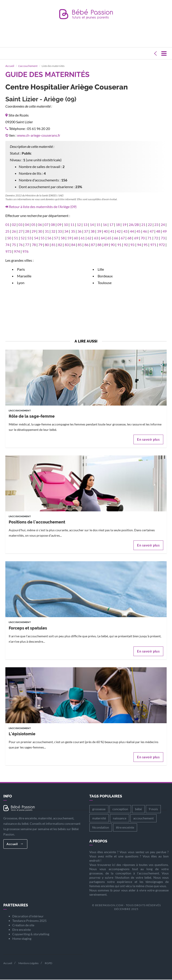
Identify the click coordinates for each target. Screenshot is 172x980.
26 (14, 231)
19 (124, 225)
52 (23, 238)
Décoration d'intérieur (28, 916)
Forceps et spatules (28, 628)
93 (132, 245)
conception (120, 809)
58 (63, 238)
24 (163, 225)
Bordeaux (105, 276)
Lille (101, 269)
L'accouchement (28, 66)
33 (60, 231)
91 (119, 245)
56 (49, 238)
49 (165, 231)
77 (27, 245)
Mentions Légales (28, 963)
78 (34, 245)
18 (118, 225)
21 (143, 225)
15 (98, 225)
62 (89, 238)
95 (146, 245)
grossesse (99, 809)
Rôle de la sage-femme (32, 417)
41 (112, 231)
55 (43, 238)
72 (156, 238)
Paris (21, 269)
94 (139, 245)
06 (40, 225)
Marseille (24, 276)
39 (99, 231)
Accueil (10, 66)
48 (158, 231)
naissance (120, 818)
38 (92, 231)
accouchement (143, 818)
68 (129, 238)
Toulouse (105, 283)
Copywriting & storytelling (31, 934)
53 (29, 238)
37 (86, 231)
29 (34, 231)
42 (119, 231)
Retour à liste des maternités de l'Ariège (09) (43, 207)
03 (20, 225)
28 (27, 231)
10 (66, 225)
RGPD (48, 963)
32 (53, 231)
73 (163, 238)
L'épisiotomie (22, 734)
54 (36, 238)
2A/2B (134, 225)
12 (79, 225)
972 (162, 245)
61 (83, 238)
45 (138, 231)
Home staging (22, 939)
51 (16, 238)
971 (153, 245)
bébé (138, 809)
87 (93, 245)
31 (47, 231)
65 (109, 238)
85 (80, 245)
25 (7, 231)
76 (21, 245)
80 (47, 245)
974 (17, 252)
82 (60, 245)
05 (33, 225)
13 (85, 225)
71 (149, 238)
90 (113, 245)
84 (73, 245)
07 (46, 225)
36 (80, 231)
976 (25, 252)
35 (73, 231)
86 (86, 245)
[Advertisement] (87, 37)
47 (152, 231)
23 (156, 225)
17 (111, 225)
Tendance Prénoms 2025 (29, 921)
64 (103, 238)
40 (106, 231)
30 (40, 231)
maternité (99, 818)
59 (69, 238)
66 (116, 238)
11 (72, 225)
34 (66, 231)
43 (125, 231)
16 (105, 225)
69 (136, 238)
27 (21, 231)
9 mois (153, 809)
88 (99, 245)
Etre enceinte (21, 930)
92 (126, 245)
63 (96, 238)
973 (8, 252)
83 (67, 245)
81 (54, 245)
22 (150, 225)
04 (27, 225)
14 (92, 225)
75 (14, 245)
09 (59, 225)
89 (106, 245)
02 (14, 225)
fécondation (101, 828)
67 (123, 238)
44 (132, 231)
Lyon (21, 283)
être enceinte (125, 828)
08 (53, 225)
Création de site (23, 925)
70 (143, 238)
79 (40, 245)
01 (7, 225)
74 (7, 245)
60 (76, 238)
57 (56, 238)
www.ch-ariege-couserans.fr (39, 135)
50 (9, 238)
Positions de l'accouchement (37, 522)
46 (145, 231)
